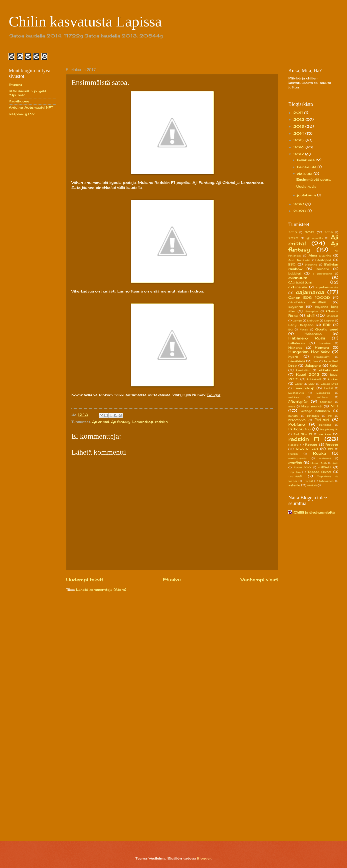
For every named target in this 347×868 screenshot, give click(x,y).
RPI (330, 449)
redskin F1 (304, 439)
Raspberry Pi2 (22, 114)
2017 (299, 154)
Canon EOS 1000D (309, 297)
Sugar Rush (319, 463)
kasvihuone (328, 370)
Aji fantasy (121, 422)
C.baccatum (300, 282)
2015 (299, 140)
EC (290, 329)
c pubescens (322, 274)
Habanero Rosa (307, 338)
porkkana (325, 425)
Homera (322, 347)
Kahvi (334, 366)
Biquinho (311, 265)
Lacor (299, 384)
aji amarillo (315, 238)
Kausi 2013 (308, 374)
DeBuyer (313, 320)
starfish (295, 463)
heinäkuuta (307, 167)
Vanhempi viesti (260, 579)
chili (311, 315)
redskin (161, 422)
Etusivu (172, 579)
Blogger (204, 858)
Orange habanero (315, 411)
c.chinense (298, 287)
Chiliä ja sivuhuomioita (314, 512)
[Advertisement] (29, 200)
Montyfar (298, 401)
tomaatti (296, 476)
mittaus (323, 397)
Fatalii (304, 329)
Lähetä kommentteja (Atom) (101, 589)
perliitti (293, 416)
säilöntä (325, 467)
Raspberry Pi (329, 429)
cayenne (296, 306)
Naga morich (312, 406)
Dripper (329, 320)
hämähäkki (297, 361)
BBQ (292, 265)
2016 (299, 147)
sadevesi (325, 458)
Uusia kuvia (306, 186)
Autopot (324, 260)
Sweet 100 (302, 467)
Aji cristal (101, 422)
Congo (297, 320)
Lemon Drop (330, 384)
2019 (329, 232)
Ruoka (319, 453)
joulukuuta (307, 195)
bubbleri (295, 274)
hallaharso (297, 343)
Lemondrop (143, 422)
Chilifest (332, 316)
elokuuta (305, 174)
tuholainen (326, 481)
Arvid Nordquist (299, 260)
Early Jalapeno (301, 325)
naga (292, 406)
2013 (299, 126)
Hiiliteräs (295, 348)
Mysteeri (326, 402)
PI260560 (297, 420)
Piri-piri (322, 420)
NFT (334, 406)
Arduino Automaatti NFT (31, 107)
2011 (299, 113)
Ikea (315, 361)
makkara (294, 397)
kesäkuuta (306, 160)
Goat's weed (327, 329)
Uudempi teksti (85, 579)
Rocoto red (307, 449)
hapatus (325, 343)
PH (330, 416)
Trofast (308, 481)
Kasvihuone (19, 101)
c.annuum (298, 278)
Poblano (297, 424)
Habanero (313, 334)
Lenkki (329, 388)
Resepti (293, 445)
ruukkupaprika (298, 458)
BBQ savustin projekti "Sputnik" (28, 93)
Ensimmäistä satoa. (314, 179)
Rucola (293, 454)
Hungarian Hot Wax (309, 352)
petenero (313, 416)
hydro (293, 357)
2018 (299, 204)
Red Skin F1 (303, 434)
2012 (299, 119)
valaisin (294, 485)
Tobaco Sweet (320, 472)
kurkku (333, 379)
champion (311, 311)
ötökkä (312, 485)
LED (312, 384)
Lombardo (323, 393)
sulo (335, 463)
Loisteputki (296, 393)
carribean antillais (307, 302)
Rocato (311, 445)
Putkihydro (299, 429)
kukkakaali (314, 379)
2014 (299, 133)
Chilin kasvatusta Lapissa (85, 21)
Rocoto (332, 445)
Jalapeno (313, 365)
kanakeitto (303, 370)
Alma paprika (320, 256)
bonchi (323, 269)
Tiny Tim (294, 472)
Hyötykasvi (322, 357)
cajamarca (310, 292)
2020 (300, 211)
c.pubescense (327, 287)
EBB (327, 325)
